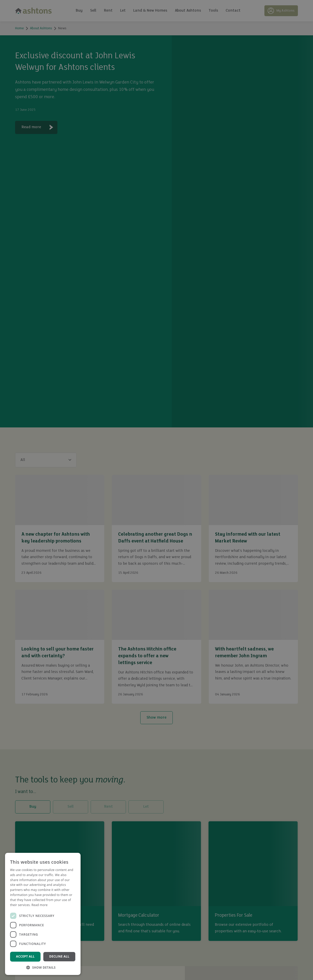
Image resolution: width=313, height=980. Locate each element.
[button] (43, 967)
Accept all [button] (25, 956)
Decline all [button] (59, 956)
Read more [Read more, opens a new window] (40, 905)
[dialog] (156, 490)
